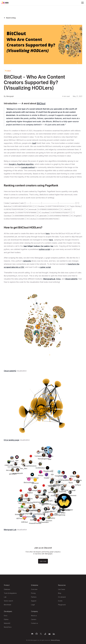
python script (45, 249)
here (48, 233)
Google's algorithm (21, 164)
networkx (27, 261)
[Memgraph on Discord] (32, 634)
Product (8, 71)
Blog (60, 593)
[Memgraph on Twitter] (41, 634)
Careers (34, 619)
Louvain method (28, 167)
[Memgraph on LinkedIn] (54, 634)
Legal (33, 605)
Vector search (8, 601)
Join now (43, 561)
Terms (53, 640)
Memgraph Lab (10, 530)
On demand (62, 597)
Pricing (33, 593)
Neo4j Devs (8, 627)
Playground (62, 605)
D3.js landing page (12, 440)
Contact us (34, 623)
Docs (6, 616)
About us (34, 616)
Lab (5, 597)
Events (60, 601)
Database (7, 589)
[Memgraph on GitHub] (37, 634)
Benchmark (7, 605)
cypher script (45, 267)
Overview (34, 589)
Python (6, 619)
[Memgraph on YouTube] (49, 634)
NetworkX (7, 623)
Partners (34, 597)
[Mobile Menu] (82, 3)
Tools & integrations (10, 593)
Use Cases (62, 589)
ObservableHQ (71, 279)
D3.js (58, 279)
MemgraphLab (49, 279)
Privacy (58, 640)
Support (34, 601)
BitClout (41, 103)
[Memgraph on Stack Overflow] (45, 634)
